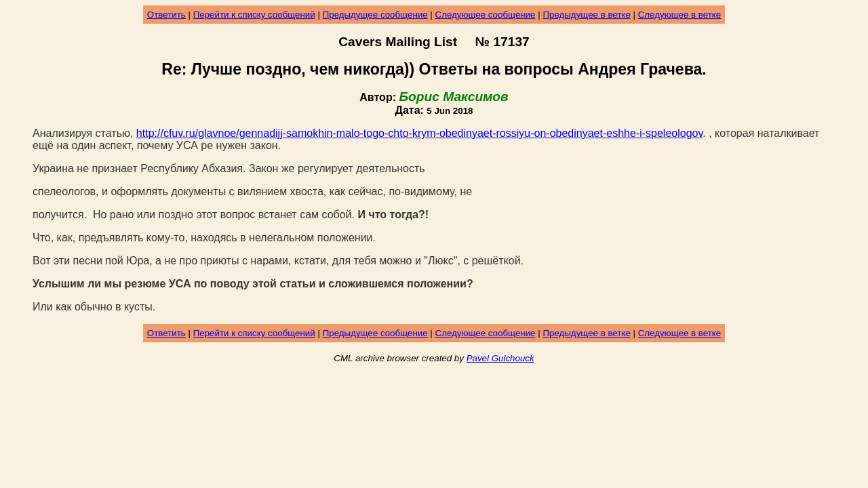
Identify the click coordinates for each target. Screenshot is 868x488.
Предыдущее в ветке (586, 15)
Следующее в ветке (680, 15)
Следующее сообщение (486, 15)
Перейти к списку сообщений (254, 15)
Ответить (166, 15)
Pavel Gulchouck (500, 358)
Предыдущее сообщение (375, 15)
